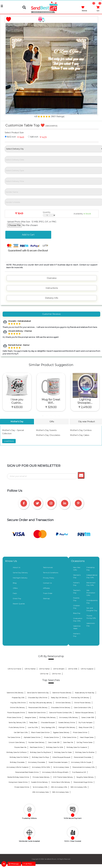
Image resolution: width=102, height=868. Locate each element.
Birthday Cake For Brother (85, 752)
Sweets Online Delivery (39, 782)
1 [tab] (43, 416)
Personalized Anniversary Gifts (84, 767)
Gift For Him (56, 674)
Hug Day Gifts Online (18, 703)
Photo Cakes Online (14, 717)
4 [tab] (55, 416)
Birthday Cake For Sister (63, 752)
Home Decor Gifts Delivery (61, 782)
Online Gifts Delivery (17, 708)
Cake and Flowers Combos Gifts (60, 713)
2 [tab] (47, 416)
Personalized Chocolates (83, 757)
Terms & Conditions (51, 573)
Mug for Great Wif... (51, 401)
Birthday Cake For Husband (77, 747)
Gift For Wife (73, 669)
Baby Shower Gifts (86, 727)
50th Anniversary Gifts (79, 787)
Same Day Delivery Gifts (17, 722)
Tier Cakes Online (14, 737)
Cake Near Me (68, 742)
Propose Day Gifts (18, 698)
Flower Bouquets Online (16, 713)
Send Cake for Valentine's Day (38, 693)
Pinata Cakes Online (51, 737)
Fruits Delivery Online (17, 727)
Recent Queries (19, 604)
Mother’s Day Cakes (80, 435)
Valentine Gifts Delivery (15, 693)
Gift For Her (44, 674)
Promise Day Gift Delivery (80, 698)
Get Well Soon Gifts (21, 732)
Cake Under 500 (54, 742)
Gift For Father (44, 669)
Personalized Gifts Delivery (38, 708)
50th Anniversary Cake (60, 792)
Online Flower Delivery (82, 703)
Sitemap (46, 598)
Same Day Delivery (20, 573)
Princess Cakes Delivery (41, 777)
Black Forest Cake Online (40, 732)
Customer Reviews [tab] (51, 314)
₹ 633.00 (17, 407)
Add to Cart (28, 235)
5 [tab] (59, 416)
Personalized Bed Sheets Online (27, 772)
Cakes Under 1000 (88, 717)
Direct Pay (17, 598)
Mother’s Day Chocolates (48, 435)
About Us (17, 567)
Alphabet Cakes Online (32, 737)
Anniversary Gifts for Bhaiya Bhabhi (55, 772)
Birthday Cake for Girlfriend (17, 752)
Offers (15, 588)
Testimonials (48, 567)
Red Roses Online (36, 747)
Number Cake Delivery (36, 742)
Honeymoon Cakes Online (18, 782)
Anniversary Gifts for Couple (81, 762)
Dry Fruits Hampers (85, 722)
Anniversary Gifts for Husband (17, 767)
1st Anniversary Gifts (40, 787)
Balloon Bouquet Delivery (85, 713)
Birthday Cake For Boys (40, 757)
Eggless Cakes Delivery (61, 732)
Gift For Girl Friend (14, 669)
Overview (52, 278)
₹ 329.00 (51, 407)
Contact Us (47, 583)
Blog (15, 583)
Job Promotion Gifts (91, 593)
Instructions (52, 288)
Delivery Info (52, 298)
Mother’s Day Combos (81, 430)
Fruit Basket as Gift (79, 772)
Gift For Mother (30, 669)
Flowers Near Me (20, 747)
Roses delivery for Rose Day (85, 693)
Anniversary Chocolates (37, 762)
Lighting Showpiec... (85, 401)
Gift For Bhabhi (59, 669)
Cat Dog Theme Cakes (85, 742)
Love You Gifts (33, 727)
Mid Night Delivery (20, 578)
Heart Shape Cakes (87, 737)
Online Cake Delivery (63, 703)
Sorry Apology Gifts (48, 727)
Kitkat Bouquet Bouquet (61, 757)
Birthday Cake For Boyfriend (40, 752)
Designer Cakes (30, 717)
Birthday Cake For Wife (55, 747)
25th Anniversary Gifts (59, 787)
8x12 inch (10, 137)
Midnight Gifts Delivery (67, 727)
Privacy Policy (49, 578)
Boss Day (77, 613)
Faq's (15, 593)
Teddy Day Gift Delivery (59, 698)
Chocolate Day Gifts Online (38, 698)
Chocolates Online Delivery (61, 708)
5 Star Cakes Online (69, 737)
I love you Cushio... (17, 401)
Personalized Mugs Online (83, 782)
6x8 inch (33, 137)
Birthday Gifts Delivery (48, 717)
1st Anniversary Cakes (61, 767)
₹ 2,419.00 (85, 407)
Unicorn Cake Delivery (17, 742)
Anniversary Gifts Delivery (69, 717)
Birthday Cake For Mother (19, 757)
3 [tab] (51, 416)
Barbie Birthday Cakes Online (18, 777)
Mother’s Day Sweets (46, 430)
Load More (9, 441)
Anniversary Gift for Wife (41, 767)
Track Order (48, 593)
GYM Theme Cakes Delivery (63, 777)
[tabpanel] (17, 392)
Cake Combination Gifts (82, 708)
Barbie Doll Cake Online (37, 713)
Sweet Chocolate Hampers (58, 762)
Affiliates (46, 588)
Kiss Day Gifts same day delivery (41, 703)
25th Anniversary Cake (41, 792)
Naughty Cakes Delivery (85, 777)
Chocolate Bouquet (48, 722)
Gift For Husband (87, 669)
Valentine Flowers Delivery (62, 693)
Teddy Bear (33, 722)
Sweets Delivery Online (67, 722)
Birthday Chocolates (17, 762)
